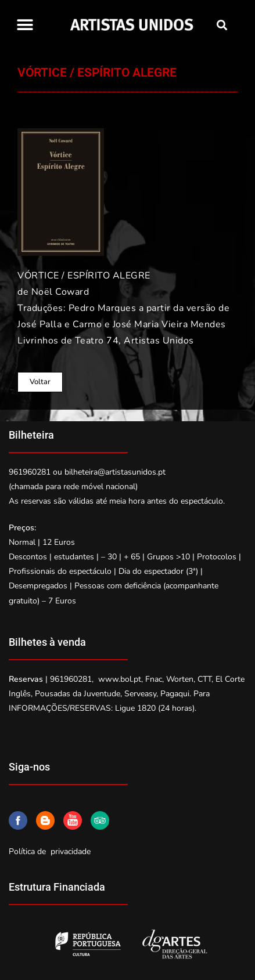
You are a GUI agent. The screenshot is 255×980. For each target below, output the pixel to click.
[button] (25, 25)
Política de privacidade (50, 851)
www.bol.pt (120, 679)
